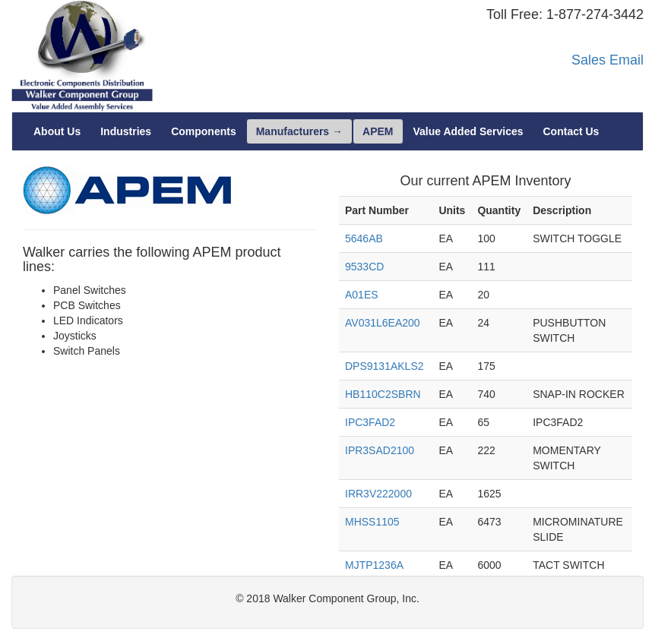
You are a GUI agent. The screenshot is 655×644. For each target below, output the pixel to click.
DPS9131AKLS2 (384, 366)
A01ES (362, 295)
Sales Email (608, 60)
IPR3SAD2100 (380, 450)
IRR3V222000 (378, 494)
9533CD (364, 267)
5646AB (364, 238)
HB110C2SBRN (383, 394)
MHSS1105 (372, 522)
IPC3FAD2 (370, 422)
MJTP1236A (374, 565)
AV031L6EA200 (383, 323)
